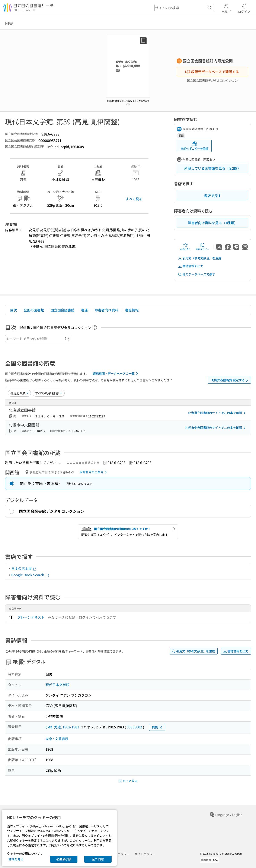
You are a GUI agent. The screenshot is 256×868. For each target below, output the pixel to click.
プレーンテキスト (31, 617)
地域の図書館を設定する (231, 380)
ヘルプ (226, 8)
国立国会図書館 (63, 310)
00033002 (134, 727)
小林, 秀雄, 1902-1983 (62, 727)
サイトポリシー (145, 854)
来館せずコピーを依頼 (194, 146)
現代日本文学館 (57, 685)
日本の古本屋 (24, 568)
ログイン (244, 8)
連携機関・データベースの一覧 (116, 374)
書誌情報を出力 (191, 266)
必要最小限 (64, 859)
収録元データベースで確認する (212, 72)
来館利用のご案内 (94, 472)
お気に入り (185, 247)
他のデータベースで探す (196, 274)
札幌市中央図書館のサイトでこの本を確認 (216, 428)
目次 (13, 310)
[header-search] (184, 8)
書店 (84, 310)
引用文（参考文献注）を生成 (199, 258)
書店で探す (212, 196)
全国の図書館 (34, 310)
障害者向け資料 (106, 310)
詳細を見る (16, 859)
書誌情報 (132, 310)
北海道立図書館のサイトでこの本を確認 (218, 413)
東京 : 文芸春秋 (57, 739)
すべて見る (134, 199)
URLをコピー (202, 247)
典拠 (157, 727)
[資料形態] (49, 393)
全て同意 (98, 859)
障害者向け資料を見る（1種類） (213, 223)
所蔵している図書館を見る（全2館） (213, 168)
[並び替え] (19, 393)
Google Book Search (30, 575)
